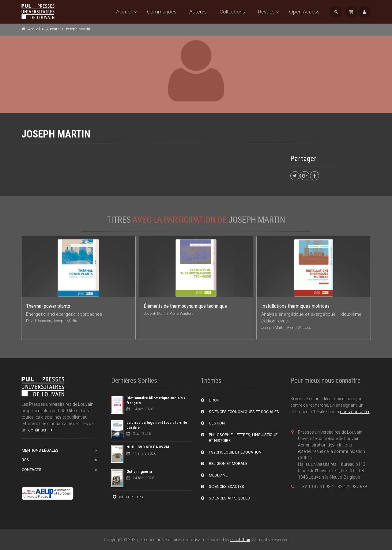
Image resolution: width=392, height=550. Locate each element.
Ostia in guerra (139, 471)
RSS (25, 460)
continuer (40, 430)
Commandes (162, 12)
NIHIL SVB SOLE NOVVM (148, 447)
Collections (232, 12)
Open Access (304, 12)
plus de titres (127, 497)
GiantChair (240, 540)
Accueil (124, 12)
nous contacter (355, 412)
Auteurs (198, 12)
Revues (266, 12)
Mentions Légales (40, 450)
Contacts (32, 470)
